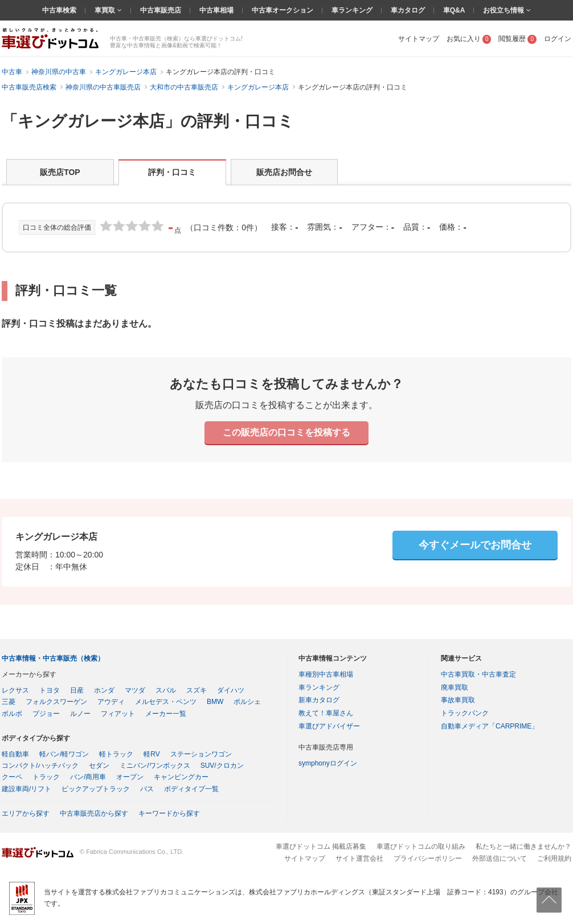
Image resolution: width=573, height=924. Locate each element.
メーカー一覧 (166, 714)
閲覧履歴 (517, 39)
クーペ (12, 777)
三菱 (9, 702)
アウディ (111, 702)
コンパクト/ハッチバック (40, 766)
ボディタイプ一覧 (191, 789)
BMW (215, 702)
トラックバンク (465, 713)
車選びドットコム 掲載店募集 (321, 846)
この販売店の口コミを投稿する (286, 432)
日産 (77, 690)
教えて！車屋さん (326, 713)
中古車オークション (283, 10)
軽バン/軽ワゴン (64, 754)
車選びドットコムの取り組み (421, 846)
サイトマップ (419, 39)
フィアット (118, 714)
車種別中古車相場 (326, 674)
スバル (166, 690)
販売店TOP (60, 172)
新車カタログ (319, 700)
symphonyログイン (328, 763)
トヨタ (50, 690)
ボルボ (12, 714)
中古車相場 (216, 10)
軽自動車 (15, 754)
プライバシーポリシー (428, 858)
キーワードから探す (169, 813)
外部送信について (500, 858)
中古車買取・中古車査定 (478, 674)
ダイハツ (231, 690)
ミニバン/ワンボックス (155, 766)
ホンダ (104, 690)
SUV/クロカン (222, 766)
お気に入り (469, 39)
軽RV (152, 754)
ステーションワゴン (201, 754)
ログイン (558, 39)
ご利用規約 (554, 858)
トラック (46, 777)
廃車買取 (455, 687)
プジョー (46, 714)
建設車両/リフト (26, 789)
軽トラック (116, 754)
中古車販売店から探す (94, 813)
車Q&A (454, 10)
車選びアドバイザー (329, 726)
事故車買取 (458, 700)
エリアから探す (26, 813)
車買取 (106, 10)
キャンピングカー (181, 777)
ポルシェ (247, 702)
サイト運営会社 (359, 858)
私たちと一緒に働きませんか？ (523, 846)
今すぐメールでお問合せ (475, 545)
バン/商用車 (88, 777)
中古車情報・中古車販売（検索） (53, 658)
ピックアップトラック (96, 789)
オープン (130, 777)
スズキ (197, 690)
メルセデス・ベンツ (166, 702)
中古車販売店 (161, 10)
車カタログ (408, 10)
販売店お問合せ (284, 172)
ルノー (80, 714)
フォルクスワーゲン (56, 702)
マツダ (135, 690)
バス (147, 789)
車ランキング (352, 10)
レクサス (15, 690)
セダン (99, 766)
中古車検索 (59, 10)
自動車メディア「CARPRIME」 (490, 726)
